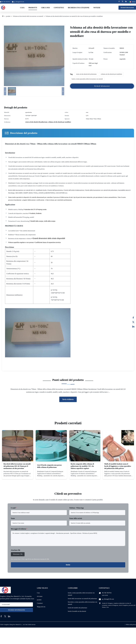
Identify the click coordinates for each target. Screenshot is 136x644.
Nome (13, 518)
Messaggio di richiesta (19, 529)
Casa (22, 8)
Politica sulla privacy (131, 625)
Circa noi (45, 8)
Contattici (59, 8)
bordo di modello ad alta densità (77, 611)
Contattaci (40, 603)
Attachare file (16, 550)
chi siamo (40, 596)
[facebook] (1, 616)
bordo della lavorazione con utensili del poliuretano (82, 599)
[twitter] (5, 616)
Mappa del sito (41, 607)
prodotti (8, 16)
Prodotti (33, 8)
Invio (68, 565)
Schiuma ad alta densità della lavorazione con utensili (28, 16)
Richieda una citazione (79, 8)
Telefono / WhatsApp (77, 508)
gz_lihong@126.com (19, 2)
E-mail (14, 508)
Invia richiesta (68, 399)
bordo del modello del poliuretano (78, 608)
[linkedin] (9, 616)
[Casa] (3, 16)
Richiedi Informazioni (127, 8)
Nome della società (76, 518)
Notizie (97, 8)
